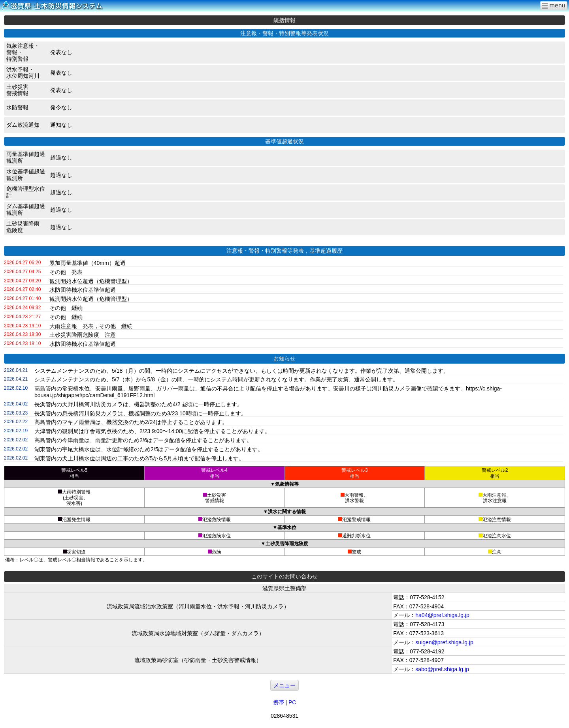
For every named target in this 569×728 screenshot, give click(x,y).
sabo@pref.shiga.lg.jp (442, 669)
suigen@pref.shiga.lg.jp (444, 642)
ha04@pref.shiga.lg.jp (442, 615)
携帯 (279, 702)
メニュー (284, 685)
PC (292, 702)
